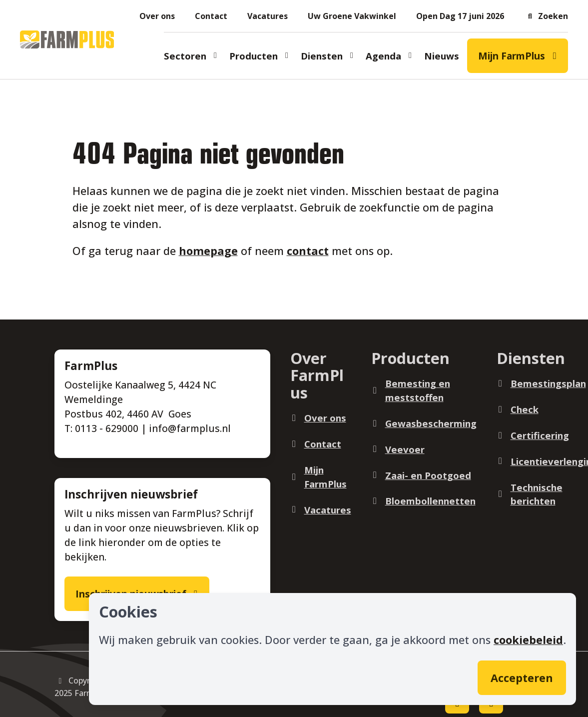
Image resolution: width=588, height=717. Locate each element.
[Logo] (67, 39)
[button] (546, 16)
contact (308, 251)
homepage (208, 251)
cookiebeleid (528, 640)
